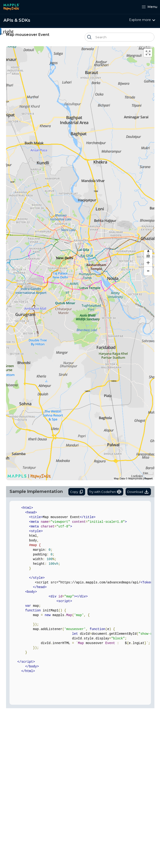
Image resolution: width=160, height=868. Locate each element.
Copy (77, 492)
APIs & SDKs (17, 20)
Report (148, 478)
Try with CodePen (105, 492)
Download (138, 492)
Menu (150, 7)
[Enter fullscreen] (148, 53)
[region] (80, 263)
